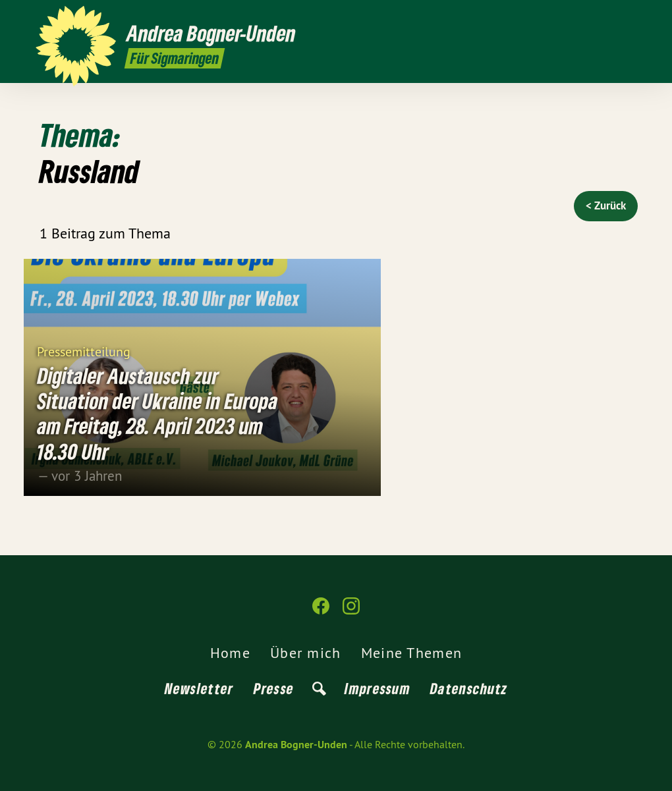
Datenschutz (469, 688)
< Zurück (606, 205)
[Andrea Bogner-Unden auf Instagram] (629, 18)
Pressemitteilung (84, 351)
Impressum (378, 688)
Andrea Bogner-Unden (296, 745)
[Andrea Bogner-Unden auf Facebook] (609, 18)
